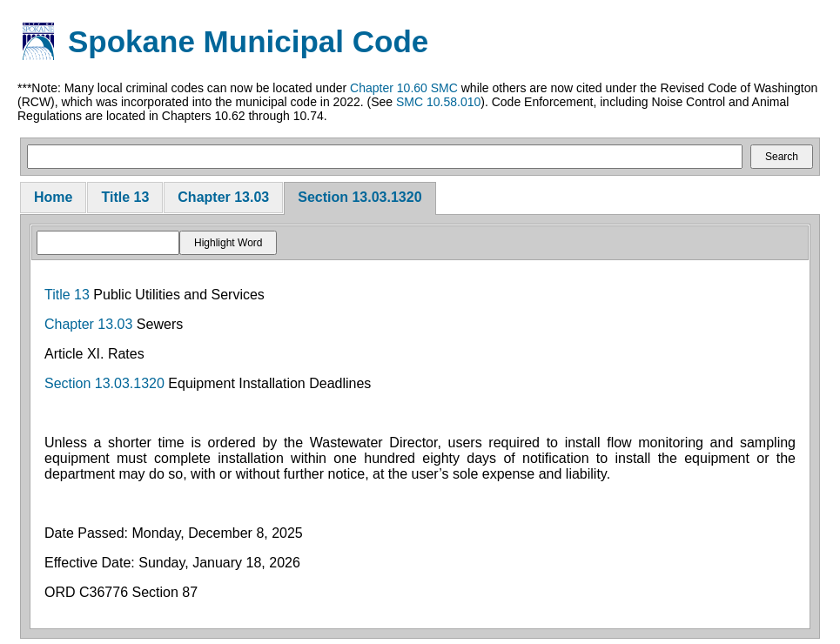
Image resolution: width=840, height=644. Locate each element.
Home (53, 197)
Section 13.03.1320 (360, 197)
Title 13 (125, 197)
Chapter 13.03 (223, 197)
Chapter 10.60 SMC (404, 88)
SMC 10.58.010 (438, 102)
